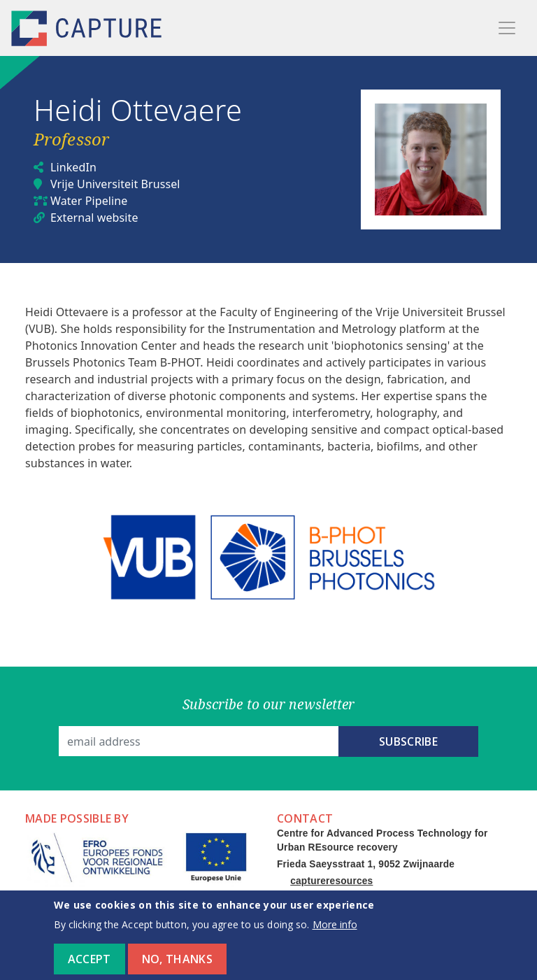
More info (335, 933)
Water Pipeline (89, 201)
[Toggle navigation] (507, 28)
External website (94, 218)
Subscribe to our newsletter (269, 704)
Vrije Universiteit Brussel (115, 184)
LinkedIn (73, 167)
